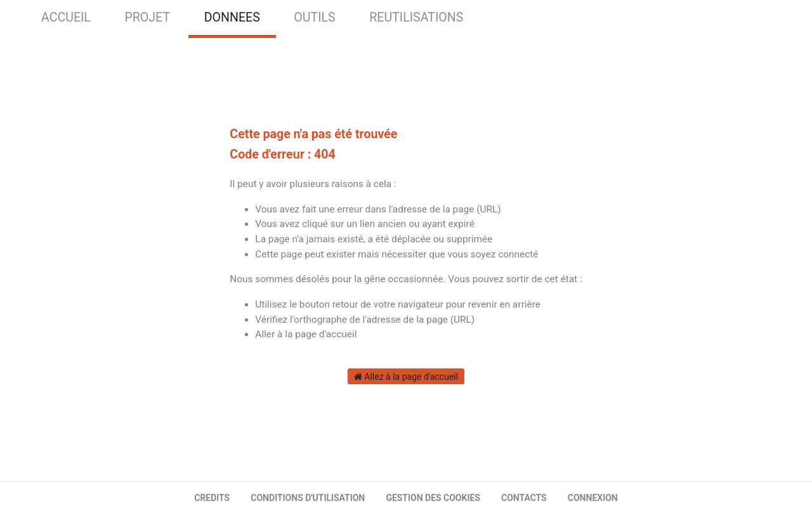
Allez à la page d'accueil (406, 377)
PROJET (147, 17)
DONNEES (232, 17)
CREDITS (212, 498)
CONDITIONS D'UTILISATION (308, 498)
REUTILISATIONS (416, 17)
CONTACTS (524, 498)
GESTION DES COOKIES (433, 498)
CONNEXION (593, 498)
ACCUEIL (66, 17)
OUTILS (314, 17)
